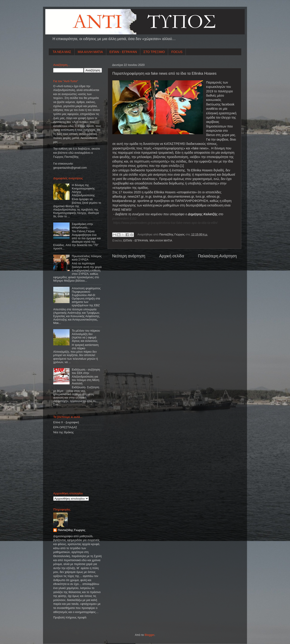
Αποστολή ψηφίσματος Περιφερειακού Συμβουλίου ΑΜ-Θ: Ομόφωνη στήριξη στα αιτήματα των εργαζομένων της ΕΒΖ (86, 297)
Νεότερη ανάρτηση (129, 256)
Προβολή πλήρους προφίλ (70, 618)
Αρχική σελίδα (172, 256)
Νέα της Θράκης (64, 432)
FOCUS (177, 52)
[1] (182, 166)
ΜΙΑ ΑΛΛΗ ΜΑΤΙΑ (90, 52)
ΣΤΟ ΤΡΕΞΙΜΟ (154, 52)
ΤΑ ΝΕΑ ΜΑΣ (62, 52)
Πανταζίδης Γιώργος (172, 235)
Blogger (149, 635)
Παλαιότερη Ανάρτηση (217, 256)
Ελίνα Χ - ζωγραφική (66, 422)
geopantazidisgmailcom (70, 168)
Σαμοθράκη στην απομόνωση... (82, 226)
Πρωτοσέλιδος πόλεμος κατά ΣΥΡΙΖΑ (87, 258)
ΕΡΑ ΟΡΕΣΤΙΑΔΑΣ (65, 427)
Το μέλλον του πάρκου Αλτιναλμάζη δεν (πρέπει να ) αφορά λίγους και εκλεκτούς (86, 336)
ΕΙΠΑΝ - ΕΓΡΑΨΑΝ (123, 52)
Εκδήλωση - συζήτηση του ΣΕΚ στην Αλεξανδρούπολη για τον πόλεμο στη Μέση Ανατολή (86, 376)
